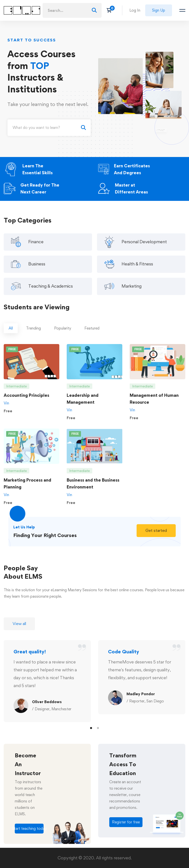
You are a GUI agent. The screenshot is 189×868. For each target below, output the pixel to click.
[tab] (11, 333)
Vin (6, 408)
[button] (156, 535)
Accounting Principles (26, 400)
